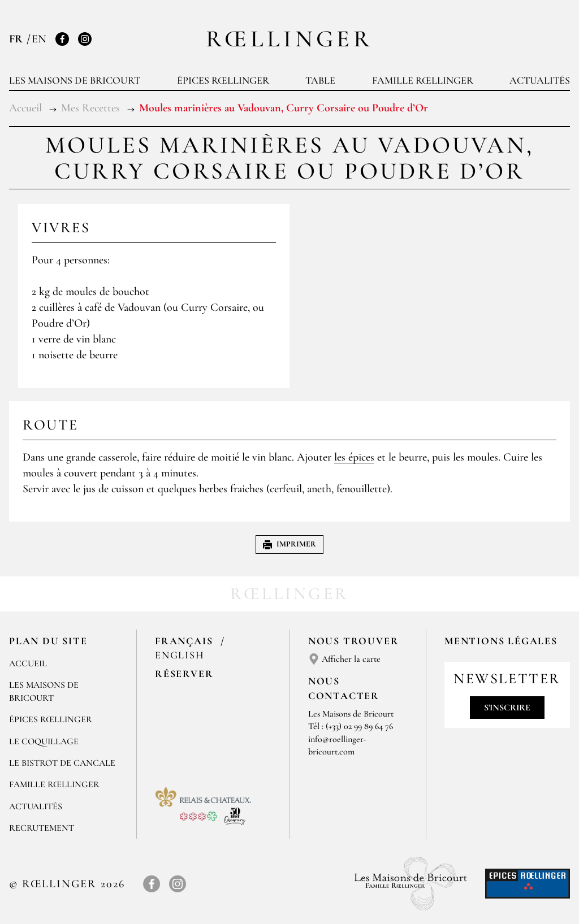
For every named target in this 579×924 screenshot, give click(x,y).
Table (320, 80)
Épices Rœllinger (223, 80)
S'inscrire (507, 708)
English (180, 655)
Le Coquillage (44, 741)
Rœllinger (289, 39)
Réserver (184, 674)
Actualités (540, 80)
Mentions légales (501, 641)
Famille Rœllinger (423, 80)
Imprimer (289, 544)
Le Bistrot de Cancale (62, 763)
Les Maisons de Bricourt (75, 80)
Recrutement (42, 828)
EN (39, 39)
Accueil (28, 663)
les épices (354, 457)
